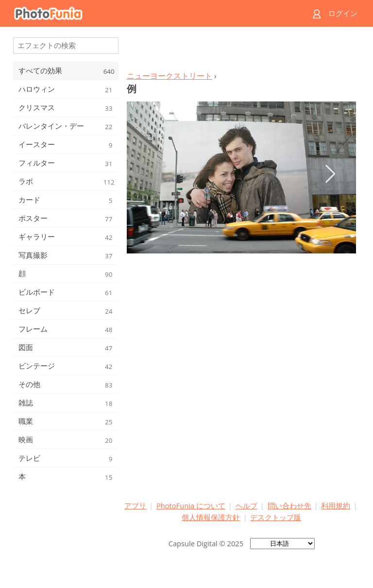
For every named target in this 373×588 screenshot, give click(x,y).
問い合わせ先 (289, 505)
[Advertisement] (241, 51)
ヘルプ (246, 505)
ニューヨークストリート (170, 76)
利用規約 (336, 505)
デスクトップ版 (276, 517)
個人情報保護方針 (211, 517)
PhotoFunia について (191, 505)
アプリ (135, 505)
